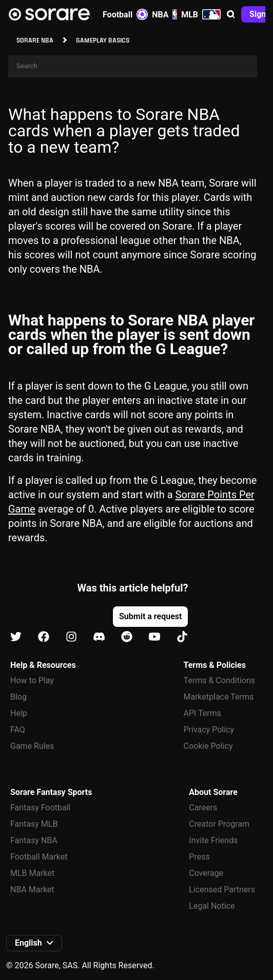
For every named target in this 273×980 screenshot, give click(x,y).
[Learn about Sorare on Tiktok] (182, 637)
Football (125, 14)
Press (199, 857)
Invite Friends (213, 840)
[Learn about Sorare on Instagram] (71, 637)
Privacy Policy (209, 730)
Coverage (206, 873)
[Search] (133, 66)
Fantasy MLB (34, 824)
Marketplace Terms (219, 697)
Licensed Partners (222, 890)
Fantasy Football (40, 808)
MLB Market (32, 873)
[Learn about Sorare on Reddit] (127, 637)
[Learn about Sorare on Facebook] (44, 637)
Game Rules (32, 746)
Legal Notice (212, 906)
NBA (164, 14)
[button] (231, 14)
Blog (18, 697)
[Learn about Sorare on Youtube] (154, 637)
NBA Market (32, 890)
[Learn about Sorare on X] (16, 637)
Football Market (39, 857)
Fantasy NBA (34, 840)
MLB (201, 14)
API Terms (203, 713)
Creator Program (219, 824)
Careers (203, 808)
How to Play (32, 680)
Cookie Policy (208, 746)
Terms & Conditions (220, 680)
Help (19, 713)
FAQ (18, 730)
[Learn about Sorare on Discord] (99, 637)
